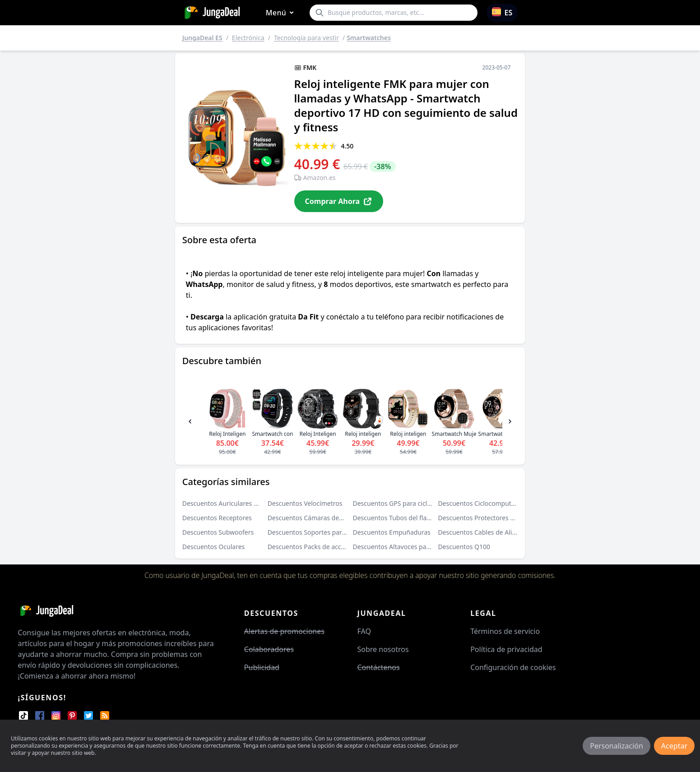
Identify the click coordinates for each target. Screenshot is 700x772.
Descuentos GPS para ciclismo (397, 503)
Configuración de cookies (513, 667)
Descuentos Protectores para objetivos (495, 518)
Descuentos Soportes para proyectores (325, 532)
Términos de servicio (505, 631)
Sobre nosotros (383, 649)
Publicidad (262, 667)
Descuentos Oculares (214, 547)
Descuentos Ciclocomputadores (485, 503)
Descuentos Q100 (464, 547)
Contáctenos (379, 667)
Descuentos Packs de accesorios (315, 547)
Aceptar (674, 746)
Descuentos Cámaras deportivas (315, 518)
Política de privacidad (506, 649)
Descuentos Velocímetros (305, 503)
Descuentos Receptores (217, 518)
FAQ (364, 631)
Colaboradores (269, 649)
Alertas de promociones (284, 631)
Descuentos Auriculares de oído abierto (241, 503)
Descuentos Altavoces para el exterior (409, 547)
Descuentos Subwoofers (218, 532)
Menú (282, 13)
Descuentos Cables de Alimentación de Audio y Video (516, 532)
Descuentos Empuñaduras (392, 532)
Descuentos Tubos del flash (393, 518)
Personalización (617, 746)
